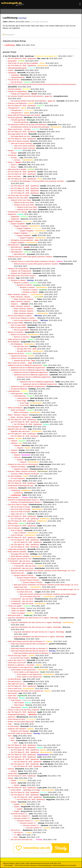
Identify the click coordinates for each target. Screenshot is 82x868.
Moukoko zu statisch (18, 280)
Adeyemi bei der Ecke (16, 353)
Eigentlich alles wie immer (17, 429)
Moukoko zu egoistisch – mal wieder (21, 665)
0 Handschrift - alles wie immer (19, 561)
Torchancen (12, 155)
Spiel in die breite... (15, 176)
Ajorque (11, 150)
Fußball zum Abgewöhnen (17, 91)
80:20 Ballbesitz (14, 342)
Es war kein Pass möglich (20, 658)
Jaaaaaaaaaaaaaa (18, 77)
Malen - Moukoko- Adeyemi (18, 415)
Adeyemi (11, 438)
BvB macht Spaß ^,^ (15, 615)
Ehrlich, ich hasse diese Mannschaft (21, 722)
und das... (15, 158)
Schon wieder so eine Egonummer (20, 667)
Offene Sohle (13, 523)
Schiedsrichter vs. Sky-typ (17, 212)
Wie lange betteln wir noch (18, 134)
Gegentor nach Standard (17, 729)
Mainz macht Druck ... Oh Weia (19, 129)
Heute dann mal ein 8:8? (17, 663)
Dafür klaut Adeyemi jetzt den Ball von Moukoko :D (26, 641)
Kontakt (27, 865)
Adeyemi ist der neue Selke (18, 198)
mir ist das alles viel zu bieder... (19, 195)
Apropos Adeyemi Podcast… (24, 575)
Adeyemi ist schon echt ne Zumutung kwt (23, 464)
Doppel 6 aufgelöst (15, 221)
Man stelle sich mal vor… (17, 684)
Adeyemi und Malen (18, 467)
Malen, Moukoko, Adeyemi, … (19, 294)
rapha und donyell (14, 481)
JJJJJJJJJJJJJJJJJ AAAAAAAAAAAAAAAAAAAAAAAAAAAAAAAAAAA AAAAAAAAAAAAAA (42, 84)
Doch (16, 837)
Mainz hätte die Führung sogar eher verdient (24, 115)
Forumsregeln (72, 865)
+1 (15, 835)
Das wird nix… (16, 830)
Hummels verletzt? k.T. (19, 814)
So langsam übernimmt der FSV (20, 559)
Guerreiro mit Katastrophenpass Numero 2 (23, 500)
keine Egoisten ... (14, 497)
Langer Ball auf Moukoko (17, 549)
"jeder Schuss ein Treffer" (17, 339)
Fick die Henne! (14, 80)
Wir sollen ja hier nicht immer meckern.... (23, 276)
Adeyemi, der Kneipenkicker (18, 269)
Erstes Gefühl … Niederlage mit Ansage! (26, 790)
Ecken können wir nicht (16, 719)
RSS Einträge (8, 865)
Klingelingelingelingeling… (17, 714)
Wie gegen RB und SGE (20, 554)
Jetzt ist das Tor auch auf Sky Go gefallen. (23, 63)
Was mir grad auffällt (15, 323)
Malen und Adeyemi (15, 408)
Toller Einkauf (13, 698)
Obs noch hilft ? (17, 250)
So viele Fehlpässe (15, 476)
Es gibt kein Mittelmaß (19, 389)
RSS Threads (18, 865)
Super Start (12, 696)
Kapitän (14, 802)
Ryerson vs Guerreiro (16, 332)
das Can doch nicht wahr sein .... (23, 840)
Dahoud (11, 769)
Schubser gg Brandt (15, 117)
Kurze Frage (21, 401)
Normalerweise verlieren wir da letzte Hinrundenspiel (27, 125)
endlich (11, 70)
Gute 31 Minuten (14, 528)
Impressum (34, 865)
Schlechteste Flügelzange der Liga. (21, 486)
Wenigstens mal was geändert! (22, 240)
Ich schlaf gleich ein (15, 427)
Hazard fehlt (12, 773)
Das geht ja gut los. (15, 681)
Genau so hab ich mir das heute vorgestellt (24, 710)
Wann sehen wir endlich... (17, 363)
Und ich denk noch (15, 689)
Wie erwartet (13, 693)
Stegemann (12, 214)
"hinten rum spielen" (15, 606)
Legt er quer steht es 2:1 (17, 660)
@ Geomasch (44, 22)
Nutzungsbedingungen (45, 865)
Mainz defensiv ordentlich (17, 552)
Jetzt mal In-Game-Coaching (18, 141)
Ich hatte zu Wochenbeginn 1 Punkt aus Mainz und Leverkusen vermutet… (38, 181)
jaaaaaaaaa (12, 61)
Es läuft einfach (14, 726)
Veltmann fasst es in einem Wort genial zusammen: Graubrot (30, 257)
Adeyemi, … (15, 304)
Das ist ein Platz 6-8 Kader (18, 504)
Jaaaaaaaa (12, 73)
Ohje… (11, 724)
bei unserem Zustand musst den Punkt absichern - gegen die (30, 96)
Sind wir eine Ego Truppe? (18, 656)
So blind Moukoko (14, 679)
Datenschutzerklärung (60, 865)
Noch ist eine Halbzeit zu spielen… (21, 316)
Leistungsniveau (14, 391)
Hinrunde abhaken (15, 89)
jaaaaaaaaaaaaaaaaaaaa (17, 68)
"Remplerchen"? (14, 108)
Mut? (10, 736)
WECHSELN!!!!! (14, 245)
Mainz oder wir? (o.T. (19, 514)
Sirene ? (11, 162)
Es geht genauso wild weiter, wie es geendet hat (25, 691)
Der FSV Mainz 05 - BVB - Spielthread (19, 56)
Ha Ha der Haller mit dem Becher (20, 733)
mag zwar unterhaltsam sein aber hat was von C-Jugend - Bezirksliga (33, 618)
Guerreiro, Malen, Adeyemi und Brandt (22, 471)
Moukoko (11, 278)
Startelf (11, 778)
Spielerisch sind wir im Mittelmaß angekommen (25, 365)
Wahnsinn (12, 717)
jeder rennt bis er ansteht (17, 169)
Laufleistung (12, 488)
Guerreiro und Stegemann (17, 103)
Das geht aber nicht (21, 346)
